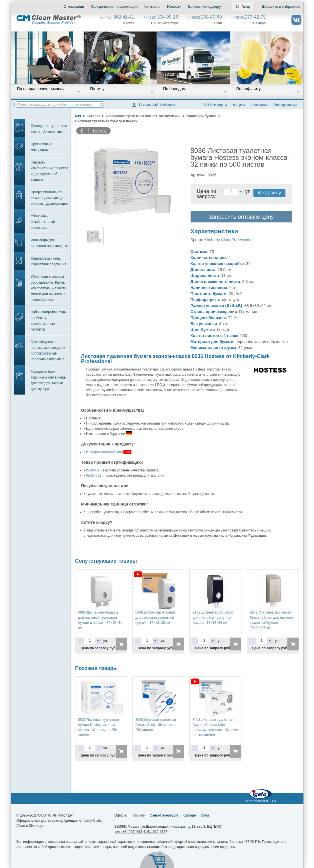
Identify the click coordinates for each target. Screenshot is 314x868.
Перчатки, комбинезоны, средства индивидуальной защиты (50, 171)
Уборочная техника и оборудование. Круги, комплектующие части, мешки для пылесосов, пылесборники (49, 288)
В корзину (269, 193)
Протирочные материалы (42, 147)
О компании (74, 6)
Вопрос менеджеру (204, 6)
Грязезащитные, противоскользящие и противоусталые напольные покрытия (48, 351)
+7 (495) (117, 17)
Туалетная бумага (201, 116)
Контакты (152, 6)
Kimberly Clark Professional (229, 240)
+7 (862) (204, 17)
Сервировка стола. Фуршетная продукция (49, 261)
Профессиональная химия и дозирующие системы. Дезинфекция (49, 198)
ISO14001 (94, 475)
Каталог (94, 116)
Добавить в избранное (281, 6)
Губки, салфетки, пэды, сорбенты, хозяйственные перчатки (49, 321)
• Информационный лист (104, 452)
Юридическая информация (114, 6)
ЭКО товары (215, 105)
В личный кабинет (155, 105)
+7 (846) (248, 17)
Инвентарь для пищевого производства (50, 243)
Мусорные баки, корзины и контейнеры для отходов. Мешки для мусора (49, 380)
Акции (239, 105)
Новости (174, 6)
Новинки (259, 105)
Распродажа (286, 105)
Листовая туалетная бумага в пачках (106, 121)
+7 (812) (161, 17)
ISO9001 (93, 470)
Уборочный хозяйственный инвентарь (43, 222)
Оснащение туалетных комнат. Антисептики (49, 129)
